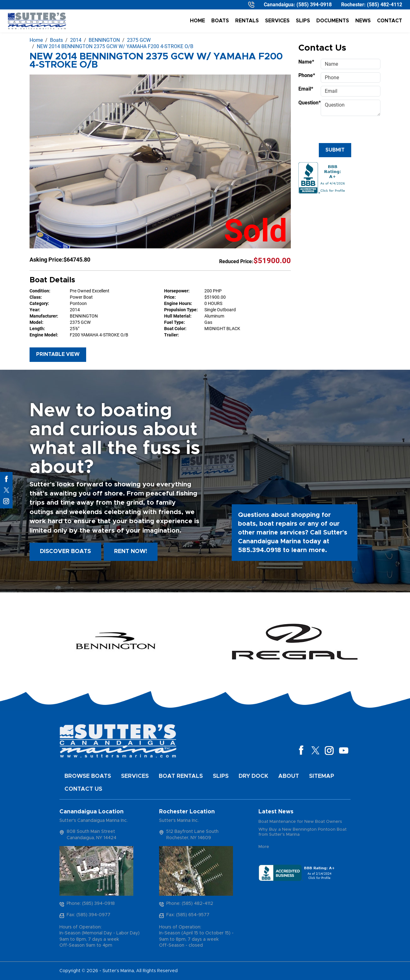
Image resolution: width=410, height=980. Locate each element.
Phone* (307, 75)
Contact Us (83, 789)
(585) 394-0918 (314, 5)
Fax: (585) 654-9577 (188, 915)
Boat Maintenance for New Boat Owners (300, 822)
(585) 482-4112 (385, 5)
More (264, 847)
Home (197, 21)
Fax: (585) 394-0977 (89, 915)
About (289, 776)
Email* (306, 89)
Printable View (58, 354)
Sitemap (322, 776)
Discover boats (65, 551)
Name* (306, 62)
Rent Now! (131, 551)
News (363, 21)
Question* (308, 103)
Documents (333, 21)
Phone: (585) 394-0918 (91, 904)
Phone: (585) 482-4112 (190, 904)
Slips (303, 21)
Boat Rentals (181, 776)
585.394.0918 (260, 550)
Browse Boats (88, 776)
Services (277, 21)
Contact (390, 21)
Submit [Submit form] (335, 150)
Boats (220, 21)
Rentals (247, 21)
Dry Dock (253, 776)
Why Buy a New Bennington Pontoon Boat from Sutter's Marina (302, 832)
